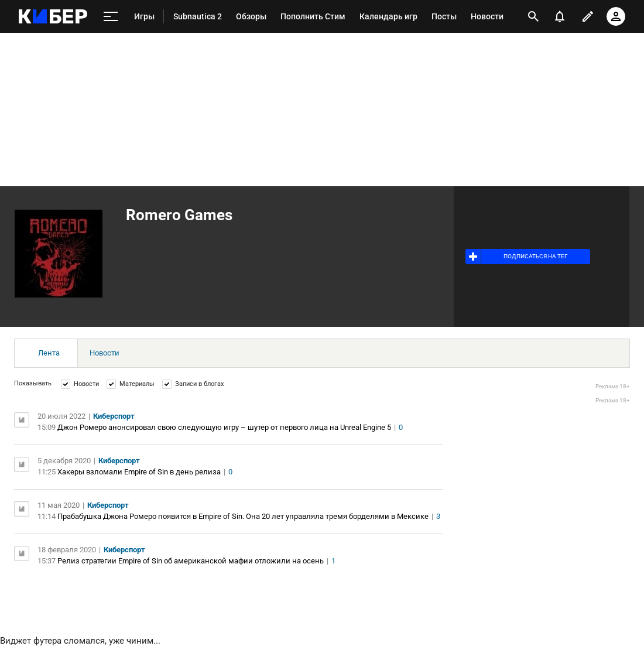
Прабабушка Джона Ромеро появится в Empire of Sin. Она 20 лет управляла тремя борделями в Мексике (243, 516)
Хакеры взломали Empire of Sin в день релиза (139, 472)
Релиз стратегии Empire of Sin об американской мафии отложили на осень (191, 561)
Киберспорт (114, 416)
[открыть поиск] (533, 16)
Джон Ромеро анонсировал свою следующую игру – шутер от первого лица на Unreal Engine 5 (224, 427)
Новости (105, 353)
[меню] (111, 17)
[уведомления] (560, 16)
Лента (49, 353)
